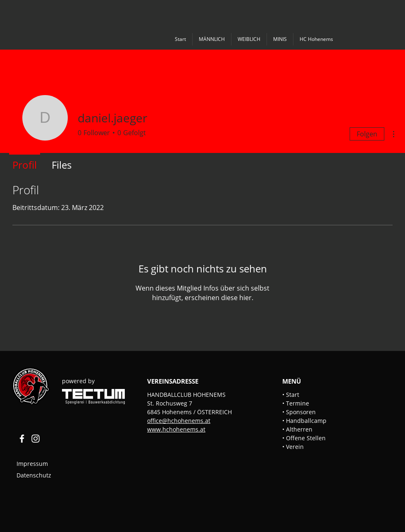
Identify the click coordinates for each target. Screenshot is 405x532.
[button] (212, 39)
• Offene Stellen (304, 438)
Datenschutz (34, 475)
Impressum (33, 464)
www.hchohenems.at (176, 429)
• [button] (284, 403)
